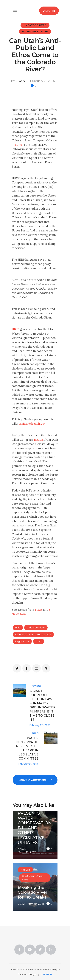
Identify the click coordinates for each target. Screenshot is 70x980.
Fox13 (39, 610)
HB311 (16, 329)
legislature (22, 641)
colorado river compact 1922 (33, 634)
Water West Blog (35, 31)
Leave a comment (33, 780)
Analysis (25, 870)
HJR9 (19, 145)
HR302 (38, 440)
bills (18, 628)
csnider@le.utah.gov (32, 424)
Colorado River (36, 628)
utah (39, 641)
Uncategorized (35, 25)
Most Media (46, 974)
